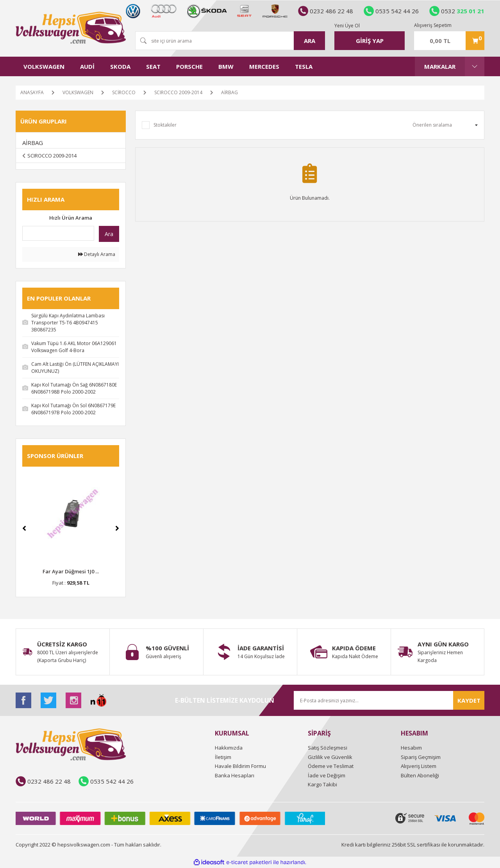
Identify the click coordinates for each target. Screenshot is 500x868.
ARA (310, 41)
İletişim (223, 757)
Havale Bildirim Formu (240, 766)
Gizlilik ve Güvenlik (330, 757)
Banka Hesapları (235, 775)
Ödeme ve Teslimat (331, 766)
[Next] (117, 528)
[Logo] (71, 28)
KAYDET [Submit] (469, 700)
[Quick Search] (58, 233)
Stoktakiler (165, 125)
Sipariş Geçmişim (421, 757)
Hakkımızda (229, 748)
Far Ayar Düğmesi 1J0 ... (71, 571)
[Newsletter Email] (389, 700)
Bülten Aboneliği (420, 775)
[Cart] (449, 41)
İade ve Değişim (327, 775)
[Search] (230, 41)
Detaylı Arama (97, 254)
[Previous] (24, 528)
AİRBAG (229, 92)
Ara (109, 234)
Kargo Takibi (322, 784)
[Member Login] (370, 41)
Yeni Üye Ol (347, 26)
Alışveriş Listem (419, 766)
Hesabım (411, 748)
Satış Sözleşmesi (328, 748)
